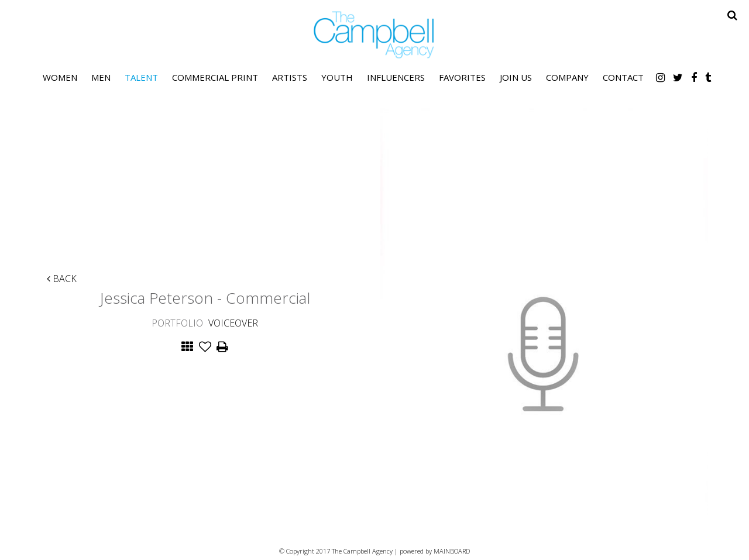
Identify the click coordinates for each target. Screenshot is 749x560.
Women (60, 77)
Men (101, 77)
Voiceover (233, 323)
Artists (290, 77)
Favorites (462, 77)
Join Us (516, 77)
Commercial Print (215, 77)
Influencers (396, 77)
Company (567, 77)
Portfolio (177, 323)
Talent (141, 77)
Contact (623, 77)
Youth (337, 77)
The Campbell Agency (374, 35)
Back (62, 279)
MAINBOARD (452, 551)
